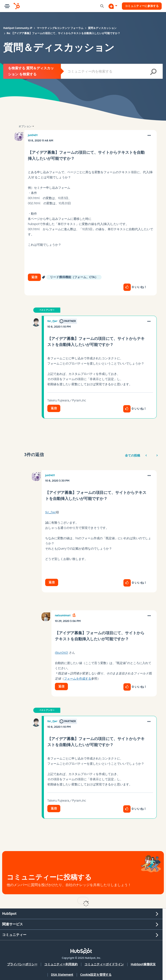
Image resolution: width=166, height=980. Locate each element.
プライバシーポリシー (22, 964)
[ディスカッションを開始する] (109, 6)
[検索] (112, 71)
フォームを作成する (78, 679)
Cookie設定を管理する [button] (96, 975)
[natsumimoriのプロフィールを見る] (63, 615)
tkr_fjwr (51, 512)
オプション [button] (25, 126)
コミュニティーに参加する (140, 6)
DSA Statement (62, 975)
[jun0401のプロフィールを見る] (33, 135)
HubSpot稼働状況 (143, 964)
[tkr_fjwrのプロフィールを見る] (52, 321)
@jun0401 (61, 653)
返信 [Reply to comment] (54, 408)
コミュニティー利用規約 (61, 964)
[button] (149, 136)
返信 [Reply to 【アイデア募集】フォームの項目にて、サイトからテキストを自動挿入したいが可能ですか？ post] (34, 277)
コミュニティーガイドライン (104, 964)
